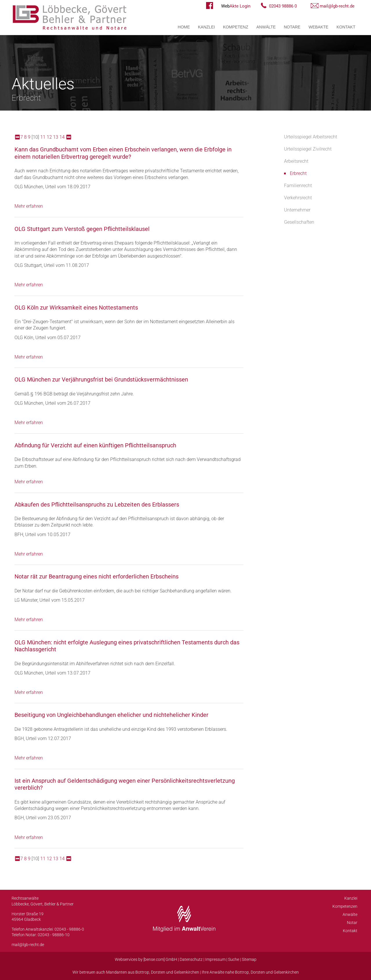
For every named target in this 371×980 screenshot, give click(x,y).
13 (56, 137)
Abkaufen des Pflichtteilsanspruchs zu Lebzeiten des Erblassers (97, 505)
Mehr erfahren (29, 206)
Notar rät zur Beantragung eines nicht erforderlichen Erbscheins (97, 576)
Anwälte (266, 27)
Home (184, 27)
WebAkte (318, 27)
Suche (234, 959)
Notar (352, 923)
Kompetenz (235, 27)
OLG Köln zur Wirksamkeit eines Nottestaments (76, 308)
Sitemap (249, 959)
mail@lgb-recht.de (337, 6)
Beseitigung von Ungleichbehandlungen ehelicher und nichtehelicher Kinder (111, 715)
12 (49, 137)
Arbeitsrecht (296, 161)
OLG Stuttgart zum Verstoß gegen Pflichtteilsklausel (82, 229)
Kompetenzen (345, 906)
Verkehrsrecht (298, 198)
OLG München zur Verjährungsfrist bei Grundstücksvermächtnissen (101, 379)
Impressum (215, 959)
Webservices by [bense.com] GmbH (146, 959)
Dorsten (158, 972)
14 (62, 137)
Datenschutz (191, 959)
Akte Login (236, 6)
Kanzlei (206, 27)
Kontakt (346, 27)
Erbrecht (298, 173)
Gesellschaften (299, 222)
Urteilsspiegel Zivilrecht (308, 149)
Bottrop (142, 972)
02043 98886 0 (283, 6)
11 (43, 137)
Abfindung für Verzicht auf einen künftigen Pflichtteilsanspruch (95, 445)
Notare (292, 27)
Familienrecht (298, 186)
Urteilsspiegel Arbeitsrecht (311, 137)
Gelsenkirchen (187, 972)
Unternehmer (297, 210)
